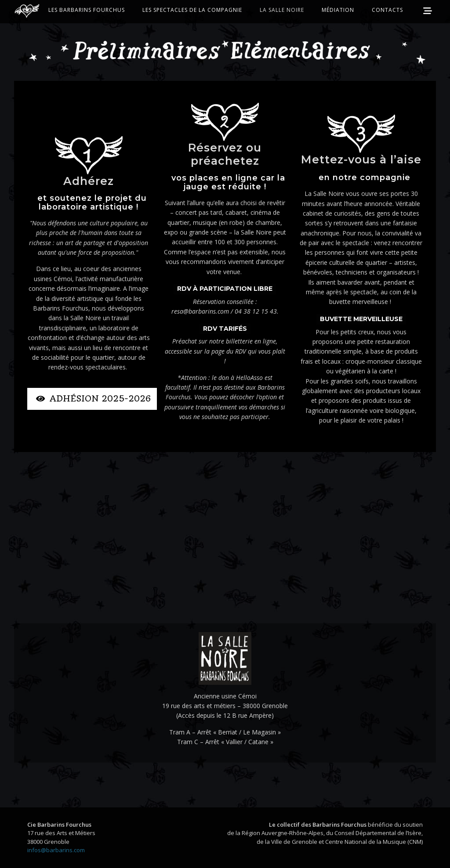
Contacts (387, 10)
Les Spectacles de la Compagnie (192, 10)
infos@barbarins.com (56, 850)
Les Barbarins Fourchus (87, 10)
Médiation (338, 10)
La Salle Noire (282, 10)
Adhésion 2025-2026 (93, 399)
